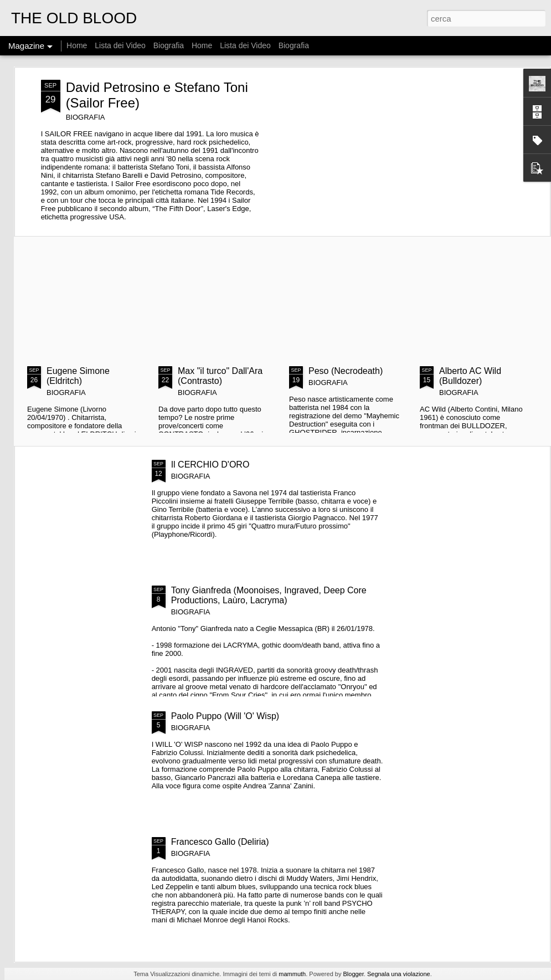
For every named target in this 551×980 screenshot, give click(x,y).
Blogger (353, 974)
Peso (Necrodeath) (346, 371)
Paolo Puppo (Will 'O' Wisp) (225, 716)
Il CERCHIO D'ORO (210, 465)
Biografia (169, 45)
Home (77, 45)
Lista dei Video (121, 45)
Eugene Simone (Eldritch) (78, 376)
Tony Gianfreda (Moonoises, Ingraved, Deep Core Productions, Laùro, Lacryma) (269, 595)
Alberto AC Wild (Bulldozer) (470, 376)
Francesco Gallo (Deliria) (220, 842)
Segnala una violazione (399, 974)
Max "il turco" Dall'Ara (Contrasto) (220, 376)
